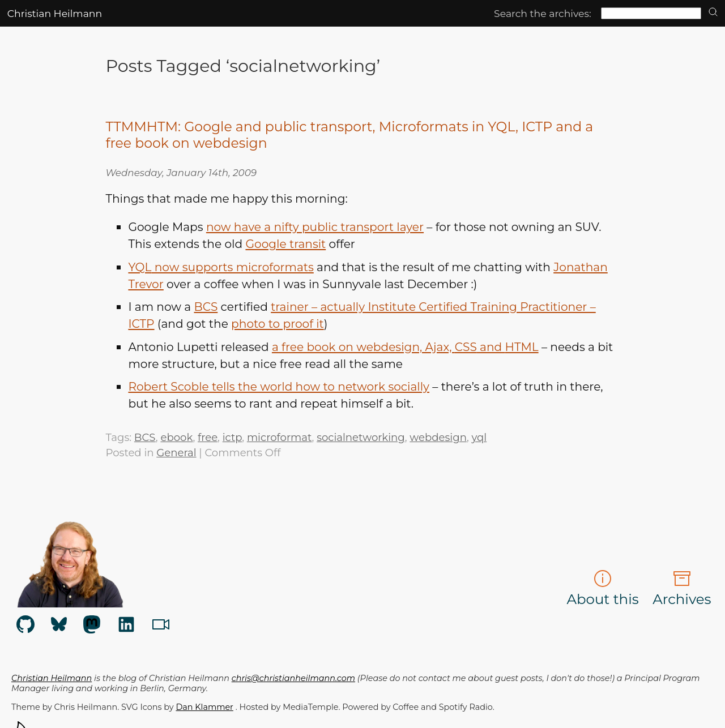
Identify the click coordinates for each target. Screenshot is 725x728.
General (176, 453)
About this (602, 588)
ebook (176, 437)
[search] (713, 13)
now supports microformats (221, 267)
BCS (145, 437)
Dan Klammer (204, 707)
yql (479, 437)
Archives (682, 588)
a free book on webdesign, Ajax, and (405, 347)
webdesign (438, 437)
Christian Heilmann (55, 13)
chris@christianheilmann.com (293, 678)
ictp (233, 437)
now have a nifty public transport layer (315, 227)
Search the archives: (543, 13)
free (208, 437)
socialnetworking (361, 437)
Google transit (285, 244)
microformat (280, 437)
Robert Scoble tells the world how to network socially (279, 386)
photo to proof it (278, 324)
